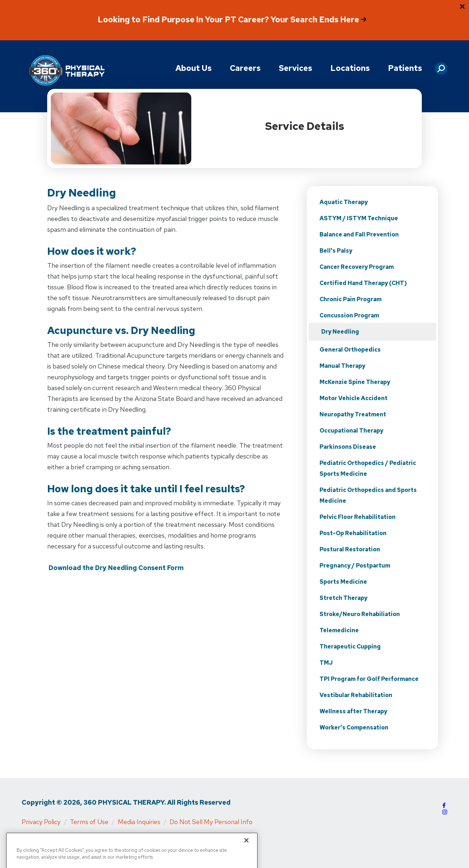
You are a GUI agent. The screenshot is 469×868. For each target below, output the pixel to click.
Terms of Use (89, 822)
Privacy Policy (41, 822)
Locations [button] (350, 68)
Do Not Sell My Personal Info (211, 822)
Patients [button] (405, 68)
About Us (194, 68)
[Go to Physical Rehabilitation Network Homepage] (67, 71)
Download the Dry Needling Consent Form (116, 568)
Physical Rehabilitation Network (181, 839)
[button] (441, 66)
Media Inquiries (139, 822)
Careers (245, 68)
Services (296, 68)
